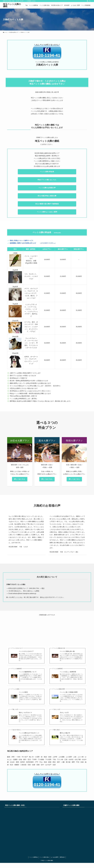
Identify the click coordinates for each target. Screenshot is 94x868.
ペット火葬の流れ (44, 857)
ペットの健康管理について (28, 672)
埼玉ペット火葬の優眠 (12, 5)
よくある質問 (55, 857)
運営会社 (62, 857)
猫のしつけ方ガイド (26, 713)
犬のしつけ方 (64, 713)
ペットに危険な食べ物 (67, 651)
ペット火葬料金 (33, 857)
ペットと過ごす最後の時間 (69, 692)
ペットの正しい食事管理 (68, 672)
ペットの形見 (23, 692)
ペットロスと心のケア (26, 651)
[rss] (87, 1)
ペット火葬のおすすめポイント (29, 733)
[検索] (90, 1)
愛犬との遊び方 (65, 733)
